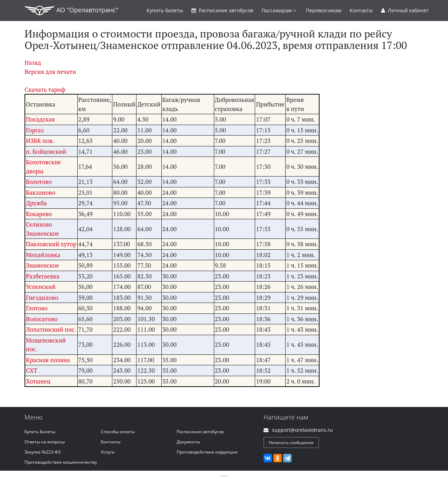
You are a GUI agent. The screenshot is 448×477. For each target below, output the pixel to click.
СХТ (32, 370)
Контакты (361, 10)
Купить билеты (40, 432)
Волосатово (42, 319)
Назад (33, 63)
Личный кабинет (405, 10)
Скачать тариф (45, 89)
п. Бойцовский (46, 151)
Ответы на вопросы (45, 442)
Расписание (222, 10)
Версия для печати (50, 72)
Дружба (36, 203)
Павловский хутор (51, 244)
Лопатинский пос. (51, 329)
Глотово (37, 308)
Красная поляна (48, 360)
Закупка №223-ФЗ (43, 452)
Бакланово (41, 192)
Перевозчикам (324, 10)
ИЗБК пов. (40, 141)
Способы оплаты (118, 432)
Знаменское (43, 265)
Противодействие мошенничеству (61, 462)
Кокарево (39, 214)
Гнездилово (42, 298)
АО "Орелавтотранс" (71, 11)
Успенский (41, 287)
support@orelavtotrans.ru (302, 430)
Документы (188, 442)
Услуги (108, 452)
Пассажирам (279, 10)
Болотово (39, 182)
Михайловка (43, 255)
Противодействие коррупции (207, 452)
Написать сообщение (291, 443)
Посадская (40, 119)
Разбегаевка (43, 276)
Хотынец (38, 381)
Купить (165, 10)
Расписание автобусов (200, 432)
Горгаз (35, 130)
